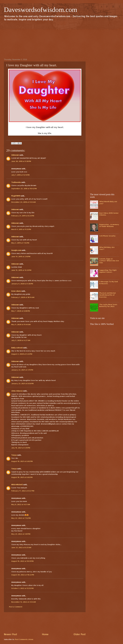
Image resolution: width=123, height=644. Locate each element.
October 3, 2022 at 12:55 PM (22, 588)
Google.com (16, 250)
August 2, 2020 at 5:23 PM (22, 354)
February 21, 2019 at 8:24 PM (23, 216)
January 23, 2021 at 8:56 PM (22, 383)
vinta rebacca (17, 391)
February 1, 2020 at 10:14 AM (23, 297)
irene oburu (16, 291)
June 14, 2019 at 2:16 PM (21, 256)
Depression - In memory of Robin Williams (109, 225)
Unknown (15, 155)
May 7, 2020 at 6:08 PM (21, 311)
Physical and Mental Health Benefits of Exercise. (108, 295)
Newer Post (10, 634)
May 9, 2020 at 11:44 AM (21, 324)
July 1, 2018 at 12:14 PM (20, 175)
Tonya (14, 455)
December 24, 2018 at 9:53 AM (23, 202)
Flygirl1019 (16, 196)
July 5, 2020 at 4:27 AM (21, 340)
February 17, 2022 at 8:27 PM (23, 491)
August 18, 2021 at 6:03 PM (22, 477)
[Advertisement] (61, 40)
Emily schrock (17, 348)
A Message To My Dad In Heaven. (109, 283)
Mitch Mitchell (17, 485)
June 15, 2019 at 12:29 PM (21, 270)
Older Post (80, 634)
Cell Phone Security (107, 236)
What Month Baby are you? (108, 203)
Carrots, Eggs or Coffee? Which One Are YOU (109, 261)
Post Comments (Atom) (24, 639)
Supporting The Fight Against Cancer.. (108, 271)
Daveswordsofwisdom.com (41, 10)
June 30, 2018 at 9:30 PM (21, 161)
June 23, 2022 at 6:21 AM (21, 547)
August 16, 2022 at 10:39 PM (22, 561)
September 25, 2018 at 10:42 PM (24, 189)
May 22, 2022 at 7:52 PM (21, 518)
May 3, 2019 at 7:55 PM (20, 243)
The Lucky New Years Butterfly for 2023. (108, 305)
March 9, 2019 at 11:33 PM (21, 229)
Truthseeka (16, 182)
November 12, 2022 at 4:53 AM (24, 602)
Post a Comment (16, 607)
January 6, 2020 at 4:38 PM (22, 284)
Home (45, 634)
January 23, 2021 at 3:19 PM (22, 370)
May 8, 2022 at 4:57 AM (21, 504)
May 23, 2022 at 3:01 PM (21, 534)
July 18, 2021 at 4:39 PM (21, 448)
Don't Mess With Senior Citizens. (109, 214)
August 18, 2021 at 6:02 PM (22, 461)
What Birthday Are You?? (107, 248)
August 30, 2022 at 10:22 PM (23, 575)
